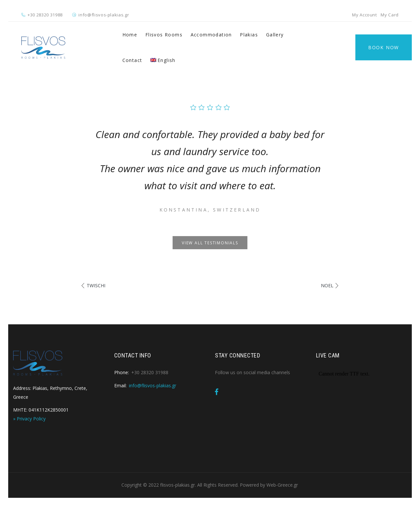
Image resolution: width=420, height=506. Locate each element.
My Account (365, 15)
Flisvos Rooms (164, 35)
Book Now (384, 47)
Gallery (275, 35)
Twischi (96, 285)
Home (130, 35)
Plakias (249, 35)
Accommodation (211, 35)
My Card (390, 15)
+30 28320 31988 (45, 15)
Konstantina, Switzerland (210, 210)
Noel (327, 285)
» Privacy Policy (29, 419)
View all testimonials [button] (210, 243)
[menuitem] (163, 60)
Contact (132, 60)
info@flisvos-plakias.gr (104, 15)
